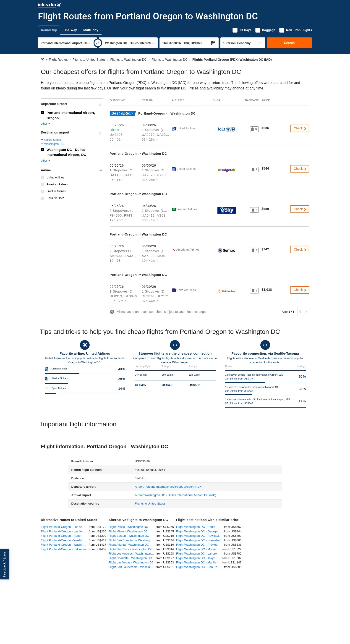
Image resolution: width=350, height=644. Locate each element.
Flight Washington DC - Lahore (196, 554)
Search (289, 43)
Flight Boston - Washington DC (129, 536)
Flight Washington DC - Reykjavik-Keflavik (200, 536)
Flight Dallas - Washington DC (128, 527)
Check (300, 128)
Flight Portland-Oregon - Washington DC (65, 545)
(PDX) (169, 487)
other (46, 124)
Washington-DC (54, 144)
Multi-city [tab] (91, 30)
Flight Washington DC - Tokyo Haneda (199, 558)
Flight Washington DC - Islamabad (199, 540)
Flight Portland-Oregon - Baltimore (63, 549)
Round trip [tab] (49, 30)
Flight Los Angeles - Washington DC (132, 554)
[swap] (98, 43)
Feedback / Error (4, 564)
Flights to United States (150, 504)
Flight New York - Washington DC (131, 549)
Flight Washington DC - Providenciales (200, 545)
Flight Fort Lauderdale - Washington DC (133, 567)
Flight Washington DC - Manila (196, 562)
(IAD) (175, 495)
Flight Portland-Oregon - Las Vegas (64, 531)
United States (52, 140)
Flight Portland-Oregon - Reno (61, 536)
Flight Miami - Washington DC (128, 531)
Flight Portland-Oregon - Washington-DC (65, 540)
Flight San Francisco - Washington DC (133, 540)
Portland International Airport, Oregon (71, 115)
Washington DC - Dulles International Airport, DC (66, 152)
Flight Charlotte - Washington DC (130, 558)
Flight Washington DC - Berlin (196, 527)
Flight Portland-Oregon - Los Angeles (65, 527)
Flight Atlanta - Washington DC (129, 545)
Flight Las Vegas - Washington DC (131, 562)
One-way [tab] (70, 30)
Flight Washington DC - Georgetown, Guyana (200, 531)
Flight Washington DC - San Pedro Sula (200, 567)
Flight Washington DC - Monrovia (198, 549)
